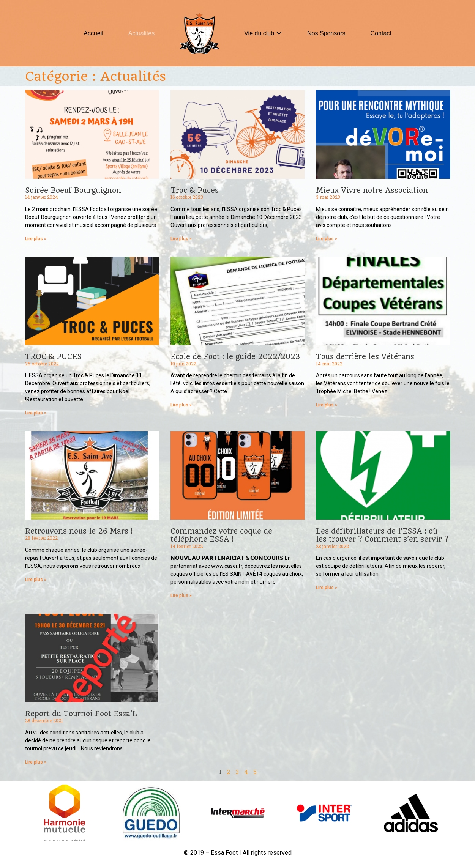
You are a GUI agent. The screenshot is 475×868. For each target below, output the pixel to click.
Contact (381, 33)
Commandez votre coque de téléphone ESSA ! (221, 535)
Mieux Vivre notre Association (372, 190)
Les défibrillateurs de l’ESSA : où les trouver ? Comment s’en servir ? (382, 535)
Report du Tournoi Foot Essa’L (81, 714)
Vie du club (259, 33)
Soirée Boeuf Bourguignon (73, 190)
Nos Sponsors (326, 33)
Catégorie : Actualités (95, 76)
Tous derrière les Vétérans (365, 357)
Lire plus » (36, 239)
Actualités (141, 33)
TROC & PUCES (53, 357)
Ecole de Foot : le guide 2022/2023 (235, 357)
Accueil (93, 33)
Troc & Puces (195, 190)
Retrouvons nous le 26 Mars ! (79, 531)
